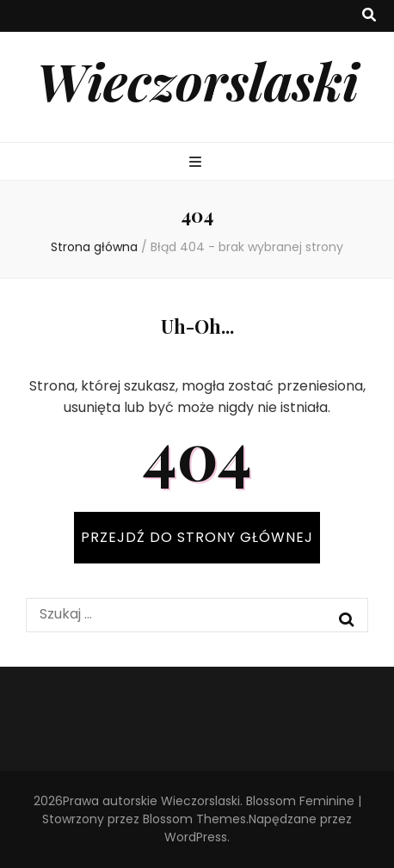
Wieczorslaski (197, 80)
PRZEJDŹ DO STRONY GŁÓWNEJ (197, 537)
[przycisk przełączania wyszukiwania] (369, 16)
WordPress (196, 837)
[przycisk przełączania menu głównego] (197, 163)
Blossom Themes (194, 819)
